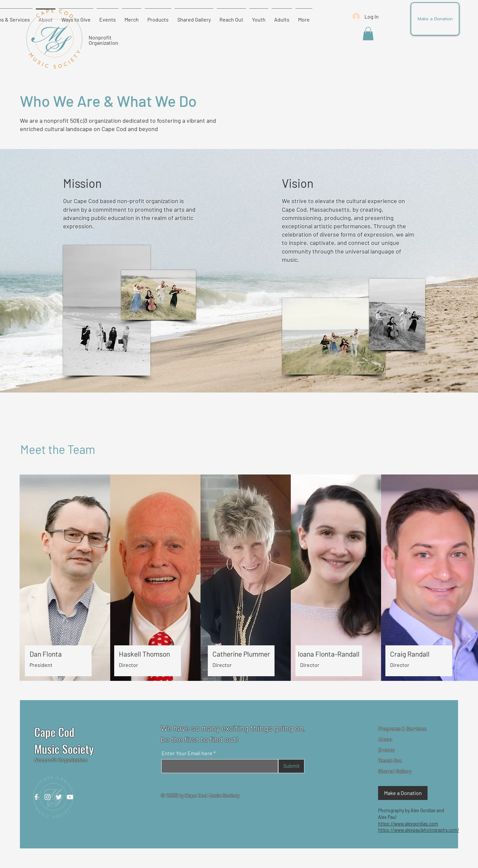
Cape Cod (54, 732)
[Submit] (291, 766)
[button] (368, 34)
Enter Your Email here (187, 753)
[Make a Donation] (435, 19)
